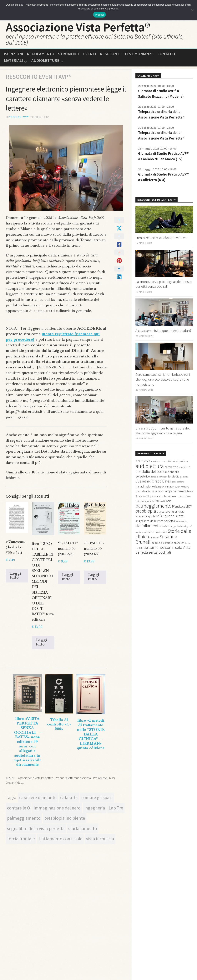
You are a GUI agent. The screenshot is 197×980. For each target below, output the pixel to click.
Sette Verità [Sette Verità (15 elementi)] (181, 521)
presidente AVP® (18, 117)
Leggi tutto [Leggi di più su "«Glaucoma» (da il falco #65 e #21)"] (16, 575)
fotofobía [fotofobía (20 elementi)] (174, 477)
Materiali (13, 61)
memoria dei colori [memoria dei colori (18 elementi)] (167, 496)
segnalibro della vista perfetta (36, 828)
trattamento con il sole (60, 838)
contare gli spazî (97, 797)
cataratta (69, 797)
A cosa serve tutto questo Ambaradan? (163, 331)
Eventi (90, 54)
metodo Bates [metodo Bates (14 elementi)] (184, 496)
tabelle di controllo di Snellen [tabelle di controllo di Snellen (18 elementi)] (168, 543)
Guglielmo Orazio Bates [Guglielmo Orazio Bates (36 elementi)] (153, 481)
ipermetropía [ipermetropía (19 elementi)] (143, 491)
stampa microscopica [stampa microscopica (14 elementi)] (157, 532)
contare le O (19, 807)
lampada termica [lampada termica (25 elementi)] (175, 491)
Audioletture (45, 61)
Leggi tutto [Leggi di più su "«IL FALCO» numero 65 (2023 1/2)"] (94, 577)
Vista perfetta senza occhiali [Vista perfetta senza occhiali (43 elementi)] (163, 550)
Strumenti (69, 54)
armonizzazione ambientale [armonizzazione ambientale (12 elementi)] (163, 462)
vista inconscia (100, 838)
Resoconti (110, 54)
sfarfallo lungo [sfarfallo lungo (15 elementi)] (168, 526)
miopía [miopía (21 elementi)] (167, 501)
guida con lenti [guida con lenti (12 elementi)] (178, 482)
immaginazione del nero (57, 807)
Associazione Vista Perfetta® (78, 27)
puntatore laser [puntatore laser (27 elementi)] (167, 512)
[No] (192, 10)
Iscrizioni (13, 54)
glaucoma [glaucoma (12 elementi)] (184, 477)
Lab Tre (116, 807)
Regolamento (41, 54)
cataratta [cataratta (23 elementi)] (170, 467)
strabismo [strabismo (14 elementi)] (154, 538)
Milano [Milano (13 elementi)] (159, 501)
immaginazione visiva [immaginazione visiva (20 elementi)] (177, 487)
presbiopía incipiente (65, 818)
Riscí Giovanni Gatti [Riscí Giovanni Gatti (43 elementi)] (168, 516)
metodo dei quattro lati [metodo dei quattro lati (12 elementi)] (145, 501)
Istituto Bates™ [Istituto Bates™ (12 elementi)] (157, 492)
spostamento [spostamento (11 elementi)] (141, 532)
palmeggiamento (24, 818)
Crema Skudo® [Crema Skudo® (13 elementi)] (184, 467)
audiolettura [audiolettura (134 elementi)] (150, 466)
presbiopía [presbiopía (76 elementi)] (146, 511)
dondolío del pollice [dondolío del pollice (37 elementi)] (151, 472)
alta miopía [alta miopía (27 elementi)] (143, 461)
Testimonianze (139, 54)
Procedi (99, 15)
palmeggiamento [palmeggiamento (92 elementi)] (153, 506)
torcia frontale (21, 838)
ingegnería (95, 807)
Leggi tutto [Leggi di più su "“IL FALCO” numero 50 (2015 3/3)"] (68, 577)
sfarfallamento (83, 828)
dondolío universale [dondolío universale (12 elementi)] (159, 477)
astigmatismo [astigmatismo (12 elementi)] (182, 462)
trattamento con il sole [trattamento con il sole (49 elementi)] (163, 548)
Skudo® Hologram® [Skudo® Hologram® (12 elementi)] (184, 527)
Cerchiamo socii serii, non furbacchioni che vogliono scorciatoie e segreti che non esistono (163, 379)
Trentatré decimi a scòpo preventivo (161, 238)
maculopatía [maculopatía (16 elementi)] (149, 496)
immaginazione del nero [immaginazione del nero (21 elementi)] (150, 487)
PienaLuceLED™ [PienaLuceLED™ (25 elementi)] (182, 507)
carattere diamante (38, 797)
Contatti (166, 54)
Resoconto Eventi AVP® (38, 77)
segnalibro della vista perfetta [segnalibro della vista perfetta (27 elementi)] (155, 521)
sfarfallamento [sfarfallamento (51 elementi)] (148, 526)
